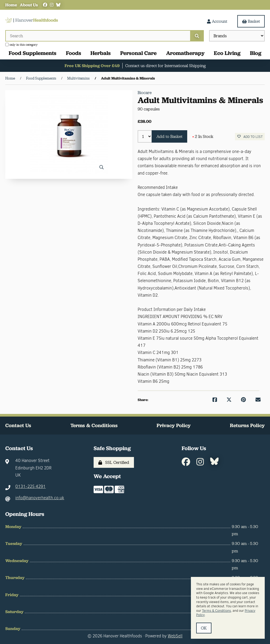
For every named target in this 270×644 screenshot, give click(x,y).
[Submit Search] (197, 36)
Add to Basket (169, 136)
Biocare (145, 93)
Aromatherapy (185, 53)
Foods (74, 53)
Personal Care (138, 53)
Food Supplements (33, 53)
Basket (251, 21)
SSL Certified (114, 462)
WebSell (175, 636)
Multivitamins (78, 78)
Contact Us (18, 425)
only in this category (21, 45)
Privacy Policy (174, 425)
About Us (29, 5)
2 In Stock (203, 136)
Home (11, 5)
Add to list (250, 137)
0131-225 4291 (30, 486)
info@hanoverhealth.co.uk (40, 498)
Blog (256, 53)
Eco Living (227, 53)
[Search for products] (98, 36)
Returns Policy (247, 425)
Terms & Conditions (94, 425)
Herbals (101, 53)
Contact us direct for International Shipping (165, 66)
